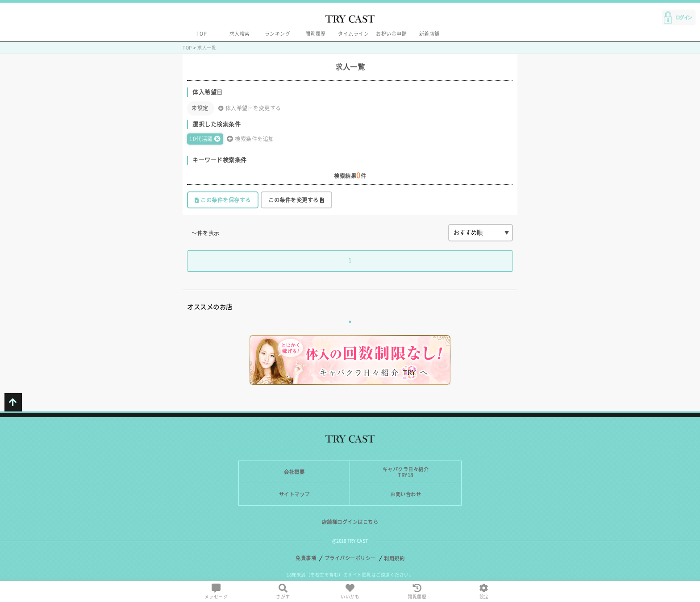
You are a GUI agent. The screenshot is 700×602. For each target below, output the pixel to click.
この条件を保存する (223, 200)
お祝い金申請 (391, 34)
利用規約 (394, 558)
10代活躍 (205, 139)
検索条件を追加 (250, 139)
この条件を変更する (296, 200)
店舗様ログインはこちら (350, 522)
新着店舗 (429, 34)
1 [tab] (350, 322)
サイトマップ (294, 494)
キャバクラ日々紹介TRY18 (406, 472)
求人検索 (240, 34)
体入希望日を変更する (250, 108)
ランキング (278, 34)
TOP (202, 34)
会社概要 (294, 472)
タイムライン (353, 34)
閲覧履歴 (316, 34)
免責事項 (306, 558)
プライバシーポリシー (350, 558)
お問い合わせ (406, 494)
